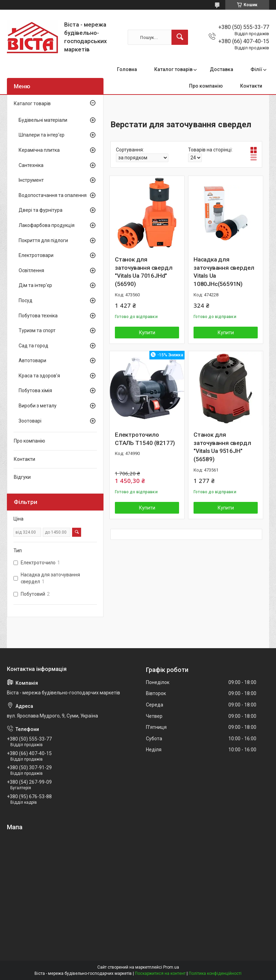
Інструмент (31, 180)
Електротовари (36, 255)
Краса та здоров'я (39, 376)
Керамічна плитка (39, 150)
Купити (147, 333)
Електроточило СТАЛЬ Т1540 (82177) (145, 439)
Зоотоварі (30, 421)
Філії (256, 69)
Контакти (251, 86)
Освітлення (31, 270)
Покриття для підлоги (43, 240)
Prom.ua (171, 967)
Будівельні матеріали (43, 120)
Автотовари (32, 360)
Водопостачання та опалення (53, 195)
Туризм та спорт (37, 330)
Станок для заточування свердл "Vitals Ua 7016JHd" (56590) (144, 272)
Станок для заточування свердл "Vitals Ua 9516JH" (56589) (222, 447)
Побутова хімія (35, 390)
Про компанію (206, 86)
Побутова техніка (38, 316)
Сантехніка (31, 165)
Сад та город (33, 346)
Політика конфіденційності (215, 973)
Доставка (221, 69)
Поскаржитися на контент (160, 973)
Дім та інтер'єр (35, 285)
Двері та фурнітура (41, 210)
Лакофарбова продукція (47, 225)
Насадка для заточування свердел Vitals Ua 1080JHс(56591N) (224, 272)
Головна (127, 69)
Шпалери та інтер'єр (42, 135)
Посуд (26, 300)
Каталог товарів (173, 69)
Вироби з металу (38, 406)
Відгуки (22, 477)
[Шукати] (180, 37)
